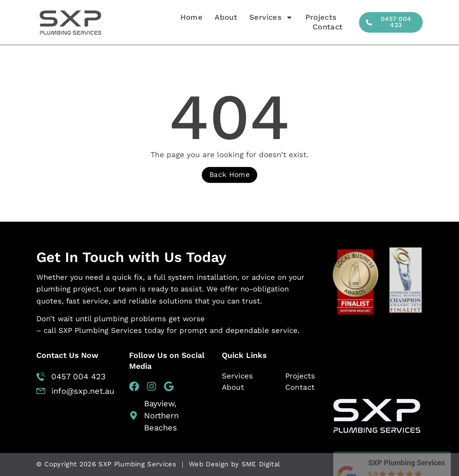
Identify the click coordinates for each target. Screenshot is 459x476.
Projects (321, 17)
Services (271, 17)
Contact (328, 27)
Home (191, 17)
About (226, 17)
